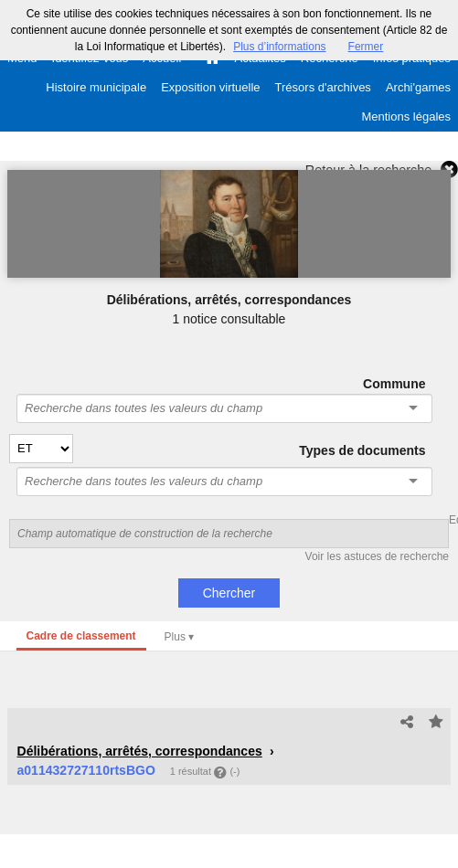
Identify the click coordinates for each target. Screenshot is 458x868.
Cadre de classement (81, 636)
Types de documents (362, 450)
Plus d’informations (279, 47)
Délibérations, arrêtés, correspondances (140, 751)
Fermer (366, 47)
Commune (394, 384)
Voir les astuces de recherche (377, 556)
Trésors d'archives (323, 87)
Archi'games (418, 87)
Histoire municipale (96, 87)
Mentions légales (406, 116)
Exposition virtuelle (210, 87)
